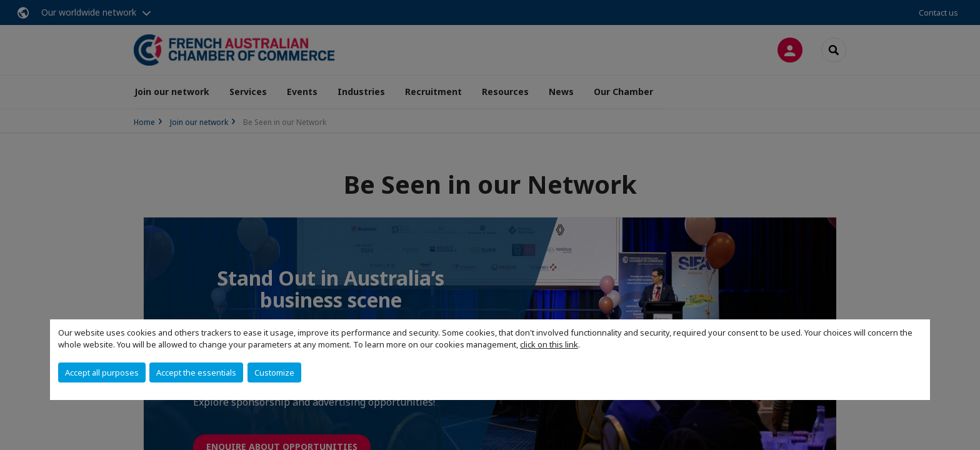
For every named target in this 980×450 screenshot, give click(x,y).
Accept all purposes (102, 372)
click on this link (549, 344)
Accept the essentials (196, 372)
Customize (274, 372)
